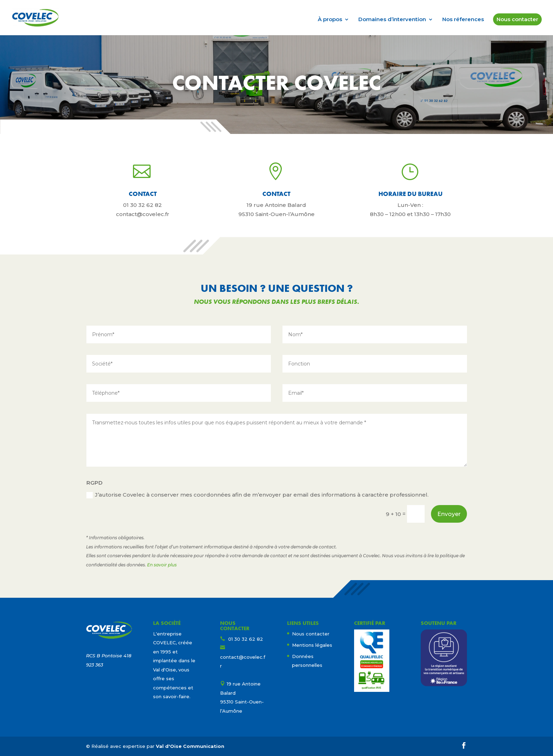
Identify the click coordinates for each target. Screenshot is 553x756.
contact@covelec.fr (143, 214)
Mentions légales (312, 645)
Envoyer (449, 514)
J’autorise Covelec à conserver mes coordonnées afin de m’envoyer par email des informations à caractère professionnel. (257, 495)
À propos (330, 20)
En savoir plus (162, 565)
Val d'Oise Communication (190, 746)
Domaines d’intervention (392, 20)
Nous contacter (517, 19)
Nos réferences (463, 20)
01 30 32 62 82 (142, 205)
